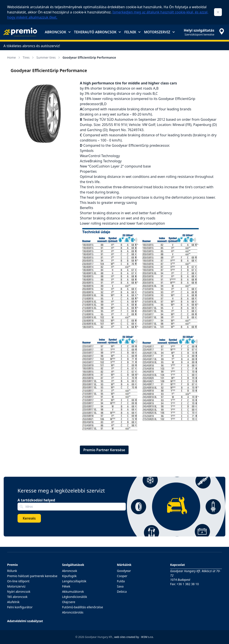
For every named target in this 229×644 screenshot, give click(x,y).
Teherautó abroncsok (97, 32)
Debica (122, 592)
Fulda (121, 581)
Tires (29, 57)
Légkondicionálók (75, 597)
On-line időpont (18, 581)
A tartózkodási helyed (36, 500)
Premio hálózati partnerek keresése (32, 576)
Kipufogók (69, 576)
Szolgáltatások (73, 565)
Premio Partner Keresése (104, 450)
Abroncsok (58, 32)
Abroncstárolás (73, 612)
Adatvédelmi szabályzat (25, 621)
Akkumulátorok (73, 592)
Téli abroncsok (17, 597)
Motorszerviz (159, 32)
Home (14, 57)
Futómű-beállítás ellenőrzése (83, 607)
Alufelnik (13, 602)
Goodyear (124, 571)
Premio (13, 565)
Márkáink (124, 565)
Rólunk (12, 571)
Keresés (29, 518)
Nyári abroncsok (19, 592)
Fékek (66, 586)
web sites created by (127, 637)
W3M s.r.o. (147, 637)
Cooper (122, 576)
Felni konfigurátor (20, 607)
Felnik (132, 32)
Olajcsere (69, 602)
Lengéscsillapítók (74, 581)
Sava (120, 586)
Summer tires (49, 57)
